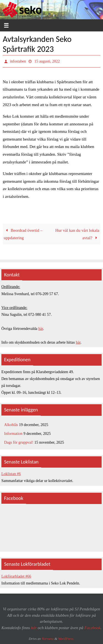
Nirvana (48, 639)
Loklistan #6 (11, 474)
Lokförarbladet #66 (16, 576)
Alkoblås (11, 425)
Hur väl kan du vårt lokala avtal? (77, 234)
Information (13, 434)
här (41, 329)
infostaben (18, 61)
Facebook (92, 628)
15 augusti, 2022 (47, 61)
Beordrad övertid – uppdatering (23, 234)
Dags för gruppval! (19, 442)
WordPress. (66, 639)
